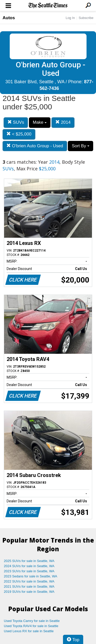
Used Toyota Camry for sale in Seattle (32, 621)
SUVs (16, 122)
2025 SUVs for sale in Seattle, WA (29, 561)
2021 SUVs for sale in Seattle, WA (29, 586)
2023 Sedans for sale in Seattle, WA (30, 576)
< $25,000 (19, 134)
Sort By (80, 146)
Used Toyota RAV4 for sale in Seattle (31, 626)
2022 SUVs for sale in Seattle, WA (29, 581)
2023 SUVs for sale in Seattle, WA (29, 571)
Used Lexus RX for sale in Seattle (29, 631)
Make (40, 122)
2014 (63, 122)
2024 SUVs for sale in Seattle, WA (29, 566)
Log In (70, 18)
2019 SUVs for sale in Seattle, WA (29, 592)
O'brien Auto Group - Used (35, 146)
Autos (9, 18)
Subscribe (86, 18)
